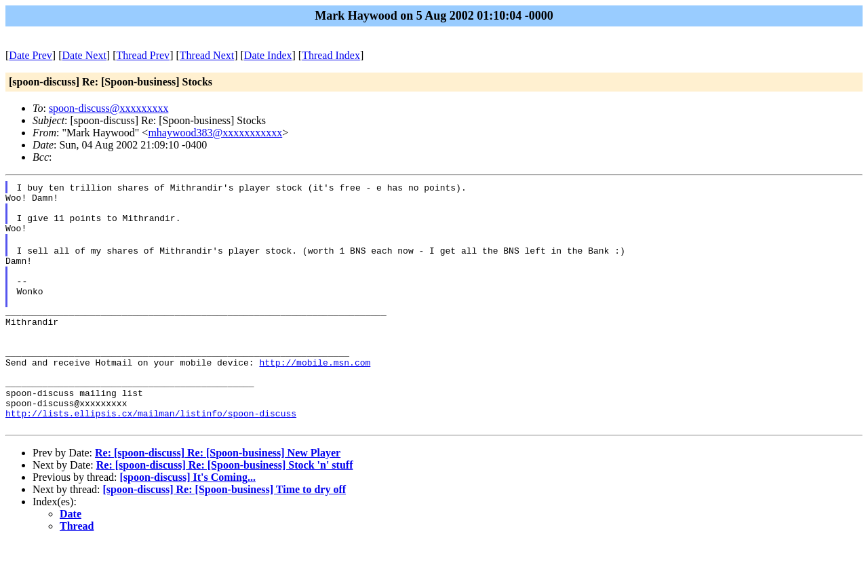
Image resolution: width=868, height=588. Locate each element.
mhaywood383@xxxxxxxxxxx (215, 133)
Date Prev (31, 55)
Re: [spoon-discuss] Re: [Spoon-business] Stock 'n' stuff (225, 510)
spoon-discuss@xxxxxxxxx (109, 108)
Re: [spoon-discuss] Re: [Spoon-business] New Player (218, 497)
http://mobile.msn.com (315, 395)
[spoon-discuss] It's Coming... (187, 522)
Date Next (84, 55)
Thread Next (207, 55)
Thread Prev (143, 55)
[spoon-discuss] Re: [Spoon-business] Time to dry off (225, 534)
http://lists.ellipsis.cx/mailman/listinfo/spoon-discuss (151, 456)
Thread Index (331, 55)
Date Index (268, 55)
